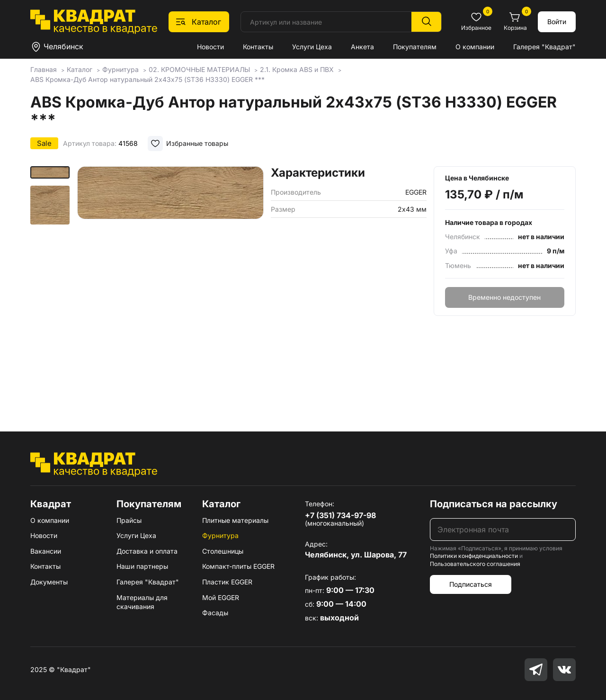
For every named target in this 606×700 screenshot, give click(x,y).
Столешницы (223, 551)
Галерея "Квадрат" (544, 47)
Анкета (362, 47)
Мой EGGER (221, 597)
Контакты (258, 47)
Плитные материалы (235, 520)
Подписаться (471, 584)
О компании (475, 47)
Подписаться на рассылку (494, 504)
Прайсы (129, 520)
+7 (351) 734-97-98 (340, 515)
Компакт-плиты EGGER (238, 566)
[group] (170, 285)
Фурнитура (220, 535)
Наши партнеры (142, 566)
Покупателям (415, 47)
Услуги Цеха (312, 47)
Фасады (215, 613)
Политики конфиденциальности (474, 556)
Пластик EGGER (227, 582)
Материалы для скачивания (142, 602)
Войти (557, 22)
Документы (49, 582)
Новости (210, 47)
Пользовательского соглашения (475, 564)
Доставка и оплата (147, 551)
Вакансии (46, 551)
